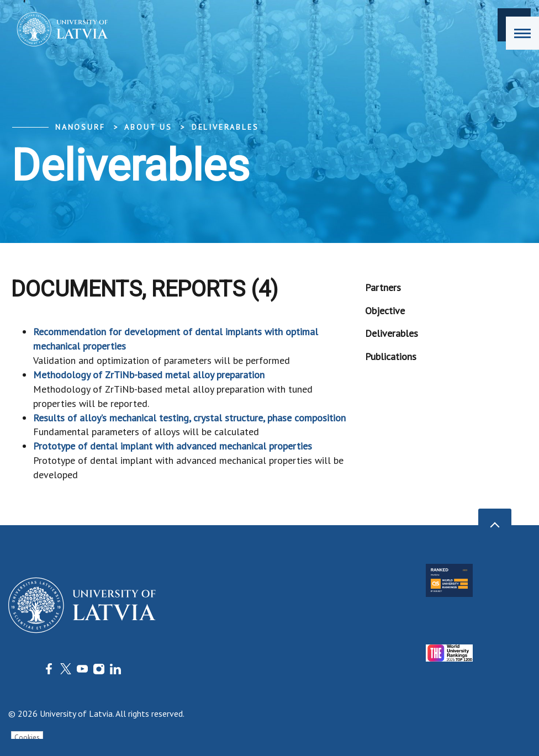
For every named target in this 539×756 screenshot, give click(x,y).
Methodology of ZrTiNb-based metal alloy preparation (149, 375)
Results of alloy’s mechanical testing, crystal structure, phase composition (189, 418)
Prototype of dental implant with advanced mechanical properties (173, 446)
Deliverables (225, 127)
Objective (385, 311)
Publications (391, 356)
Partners (383, 287)
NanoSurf (80, 127)
